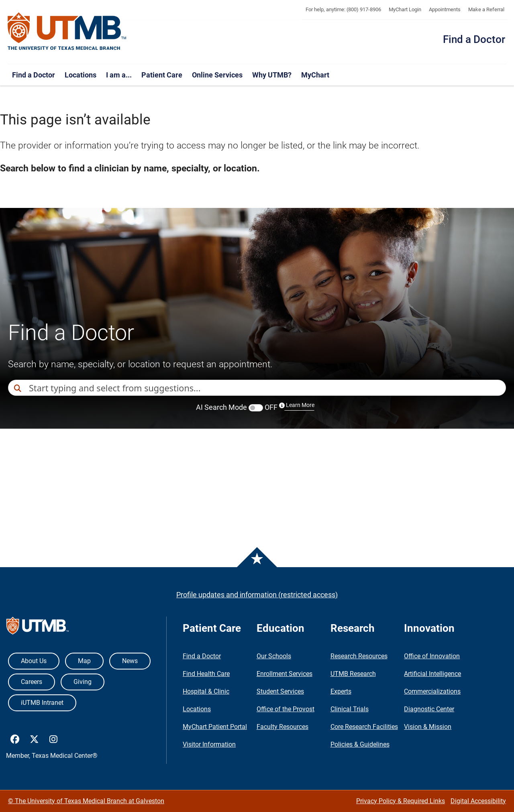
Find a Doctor (474, 39)
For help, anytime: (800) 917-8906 (343, 9)
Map (84, 661)
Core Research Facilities (364, 727)
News (130, 661)
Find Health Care (206, 674)
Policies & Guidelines (360, 744)
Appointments (445, 9)
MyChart (315, 75)
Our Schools (274, 656)
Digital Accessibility (478, 801)
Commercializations (432, 691)
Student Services (280, 691)
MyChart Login (405, 9)
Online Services (217, 75)
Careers (32, 682)
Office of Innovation (432, 656)
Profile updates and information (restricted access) (257, 595)
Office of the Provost (286, 709)
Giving (83, 682)
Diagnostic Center (429, 709)
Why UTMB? (272, 75)
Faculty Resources (282, 727)
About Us (34, 661)
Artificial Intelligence (432, 674)
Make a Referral (486, 9)
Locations (81, 75)
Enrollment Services (285, 674)
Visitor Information (209, 744)
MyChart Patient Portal (215, 727)
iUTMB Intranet (42, 703)
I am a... (119, 75)
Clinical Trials (350, 709)
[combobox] (267, 388)
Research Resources (359, 656)
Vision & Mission (428, 727)
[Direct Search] (18, 388)
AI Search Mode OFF (255, 407)
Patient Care (162, 75)
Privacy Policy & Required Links (401, 801)
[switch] (256, 408)
